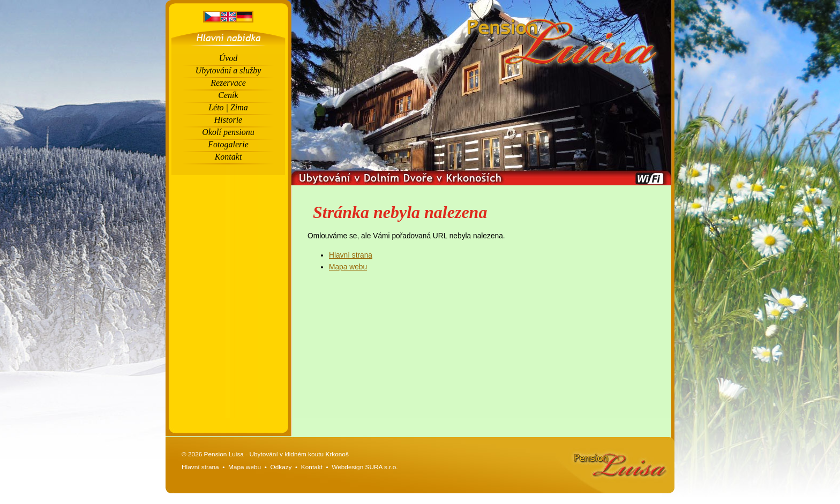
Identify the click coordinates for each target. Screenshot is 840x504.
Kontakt (228, 157)
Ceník (228, 95)
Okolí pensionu (228, 132)
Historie (228, 120)
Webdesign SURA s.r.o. (365, 467)
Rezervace (228, 83)
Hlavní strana (351, 255)
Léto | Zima (228, 107)
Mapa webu (348, 267)
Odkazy (281, 467)
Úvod (228, 58)
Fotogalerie (228, 144)
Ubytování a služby (228, 70)
